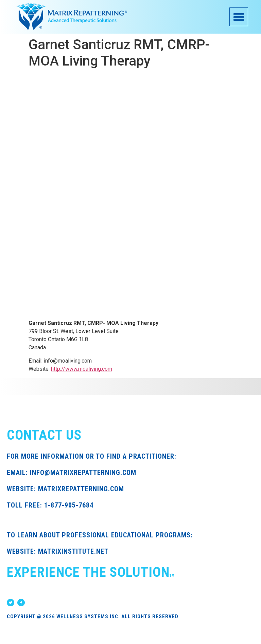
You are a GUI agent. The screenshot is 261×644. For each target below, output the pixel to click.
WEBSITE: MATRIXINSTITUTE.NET (58, 551)
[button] (239, 17)
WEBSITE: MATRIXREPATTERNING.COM (65, 489)
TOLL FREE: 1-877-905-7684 (50, 505)
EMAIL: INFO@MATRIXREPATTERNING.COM (72, 473)
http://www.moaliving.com (82, 369)
